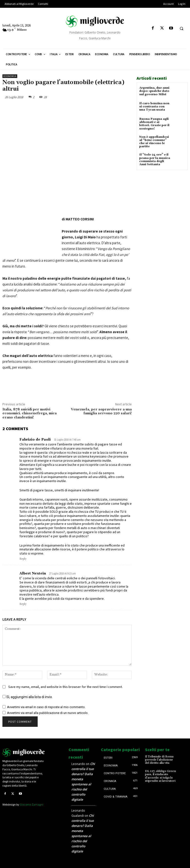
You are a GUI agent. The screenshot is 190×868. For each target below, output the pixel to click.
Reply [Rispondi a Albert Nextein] (23, 604)
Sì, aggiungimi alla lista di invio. (28, 697)
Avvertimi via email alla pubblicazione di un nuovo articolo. (48, 713)
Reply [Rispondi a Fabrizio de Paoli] (23, 559)
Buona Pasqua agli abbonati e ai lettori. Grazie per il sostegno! (154, 124)
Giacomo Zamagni (31, 804)
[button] (181, 28)
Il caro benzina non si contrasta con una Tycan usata (154, 107)
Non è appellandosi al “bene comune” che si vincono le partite (154, 142)
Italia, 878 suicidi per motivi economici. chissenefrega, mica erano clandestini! (30, 414)
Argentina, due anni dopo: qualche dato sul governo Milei (154, 91)
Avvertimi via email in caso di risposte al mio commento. (46, 707)
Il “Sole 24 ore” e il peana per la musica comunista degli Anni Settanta (155, 160)
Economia (10, 76)
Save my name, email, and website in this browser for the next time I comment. (65, 687)
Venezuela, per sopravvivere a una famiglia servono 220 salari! (101, 412)
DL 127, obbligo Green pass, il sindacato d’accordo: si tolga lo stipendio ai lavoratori (160, 776)
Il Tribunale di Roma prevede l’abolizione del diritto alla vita (159, 760)
